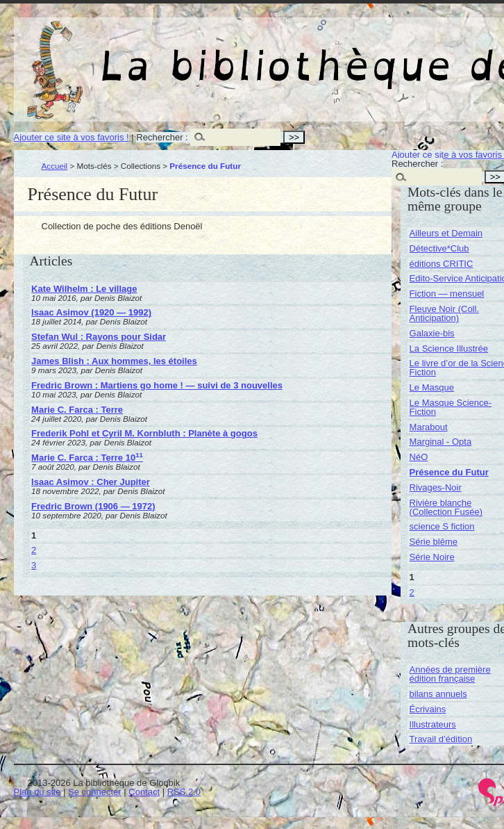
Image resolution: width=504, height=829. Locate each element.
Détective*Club (439, 248)
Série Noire (432, 557)
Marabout (429, 427)
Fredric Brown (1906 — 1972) (93, 506)
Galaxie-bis (432, 333)
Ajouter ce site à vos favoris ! (72, 137)
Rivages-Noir (436, 487)
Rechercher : (162, 137)
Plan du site (37, 792)
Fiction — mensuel (447, 294)
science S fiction (442, 526)
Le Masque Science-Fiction (451, 407)
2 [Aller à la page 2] (34, 550)
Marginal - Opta (441, 442)
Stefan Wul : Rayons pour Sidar (99, 337)
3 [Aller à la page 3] (34, 565)
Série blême (434, 542)
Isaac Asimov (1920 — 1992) (91, 312)
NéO (419, 457)
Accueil (55, 166)
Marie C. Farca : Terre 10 (87, 458)
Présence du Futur (449, 472)
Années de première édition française (450, 674)
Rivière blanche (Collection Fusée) (446, 507)
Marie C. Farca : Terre (77, 410)
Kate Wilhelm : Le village (84, 289)
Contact (144, 792)
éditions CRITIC (442, 264)
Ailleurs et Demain (446, 233)
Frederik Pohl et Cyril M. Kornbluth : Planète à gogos (144, 433)
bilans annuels (438, 694)
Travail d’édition (441, 739)
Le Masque (432, 387)
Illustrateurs (433, 724)
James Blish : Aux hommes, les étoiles (114, 361)
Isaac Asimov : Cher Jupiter (91, 482)
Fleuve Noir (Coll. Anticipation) (444, 313)
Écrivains (428, 709)
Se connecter (95, 792)
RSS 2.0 (184, 792)
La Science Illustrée (449, 348)
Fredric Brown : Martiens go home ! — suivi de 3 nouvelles (157, 385)
